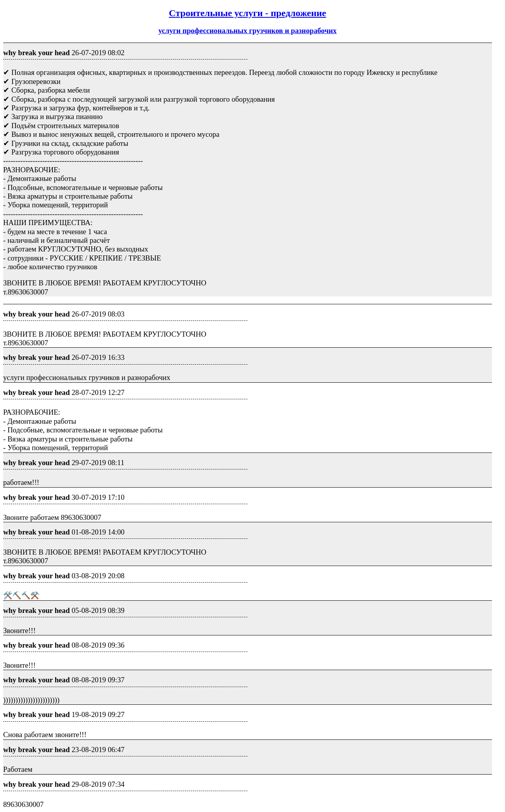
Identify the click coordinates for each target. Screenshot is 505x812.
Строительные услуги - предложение (248, 13)
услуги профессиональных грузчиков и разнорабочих (248, 31)
